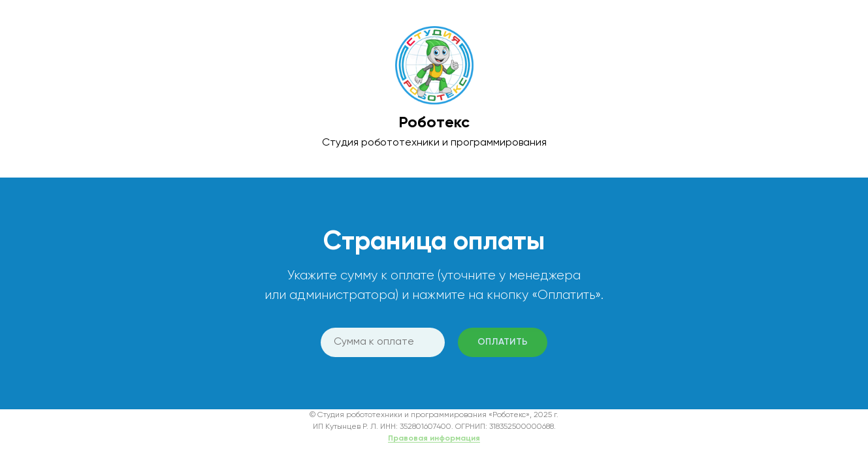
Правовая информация (434, 439)
